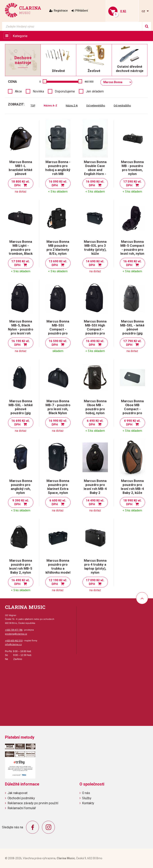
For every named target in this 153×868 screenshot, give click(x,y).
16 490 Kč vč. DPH (132, 263)
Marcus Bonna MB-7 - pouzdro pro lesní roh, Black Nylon (58, 407)
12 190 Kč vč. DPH (58, 582)
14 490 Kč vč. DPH (95, 502)
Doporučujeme (65, 91)
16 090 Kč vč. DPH (58, 183)
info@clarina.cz (13, 644)
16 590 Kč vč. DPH (58, 343)
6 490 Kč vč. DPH (95, 423)
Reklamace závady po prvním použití (33, 803)
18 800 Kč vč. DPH (21, 183)
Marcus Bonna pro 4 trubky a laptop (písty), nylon (95, 566)
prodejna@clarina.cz (16, 634)
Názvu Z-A (72, 106)
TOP (33, 106)
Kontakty (88, 803)
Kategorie (20, 36)
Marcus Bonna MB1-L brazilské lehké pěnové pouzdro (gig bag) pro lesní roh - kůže (21, 174)
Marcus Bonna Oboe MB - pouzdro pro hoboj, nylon (95, 407)
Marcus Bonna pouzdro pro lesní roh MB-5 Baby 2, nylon (21, 566)
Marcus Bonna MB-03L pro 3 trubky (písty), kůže (95, 248)
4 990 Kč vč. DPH (132, 423)
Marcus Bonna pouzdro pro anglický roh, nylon (21, 487)
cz (144, 11)
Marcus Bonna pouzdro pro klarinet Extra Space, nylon (58, 487)
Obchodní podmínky (21, 798)
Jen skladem (95, 91)
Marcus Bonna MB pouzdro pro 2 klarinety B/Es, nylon (58, 248)
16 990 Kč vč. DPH (58, 423)
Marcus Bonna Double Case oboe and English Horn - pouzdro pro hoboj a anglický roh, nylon (95, 174)
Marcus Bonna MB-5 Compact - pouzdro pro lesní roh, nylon (132, 248)
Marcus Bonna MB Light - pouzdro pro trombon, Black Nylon (21, 250)
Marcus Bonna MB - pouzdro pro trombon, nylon (132, 168)
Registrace (61, 11)
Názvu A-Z (50, 106)
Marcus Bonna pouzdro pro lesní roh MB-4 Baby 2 (95, 487)
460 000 (89, 82)
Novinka (38, 91)
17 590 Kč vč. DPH (132, 183)
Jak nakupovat (17, 793)
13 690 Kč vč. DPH (58, 263)
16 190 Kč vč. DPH (21, 343)
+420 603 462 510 (14, 641)
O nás (86, 793)
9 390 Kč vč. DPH (21, 502)
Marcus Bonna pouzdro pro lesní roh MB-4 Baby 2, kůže (132, 487)
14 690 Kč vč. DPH (95, 263)
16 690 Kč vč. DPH (21, 423)
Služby (87, 798)
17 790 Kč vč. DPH (132, 343)
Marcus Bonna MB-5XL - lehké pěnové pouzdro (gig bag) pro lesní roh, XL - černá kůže (132, 333)
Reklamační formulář (22, 808)
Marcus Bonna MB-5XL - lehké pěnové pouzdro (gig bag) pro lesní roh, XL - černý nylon (21, 413)
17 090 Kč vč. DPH (95, 582)
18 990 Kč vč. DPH (132, 502)
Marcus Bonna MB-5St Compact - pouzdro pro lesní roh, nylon (58, 329)
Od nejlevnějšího (96, 106)
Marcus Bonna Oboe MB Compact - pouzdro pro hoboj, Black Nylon (132, 411)
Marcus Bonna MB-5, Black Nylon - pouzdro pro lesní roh (21, 327)
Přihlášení (82, 11)
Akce (18, 91)
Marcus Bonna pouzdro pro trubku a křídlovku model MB (58, 568)
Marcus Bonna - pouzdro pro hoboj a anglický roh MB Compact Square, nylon (58, 172)
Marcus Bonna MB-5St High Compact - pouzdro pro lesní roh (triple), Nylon (95, 331)
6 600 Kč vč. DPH (58, 502)
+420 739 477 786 (14, 630)
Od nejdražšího (122, 106)
